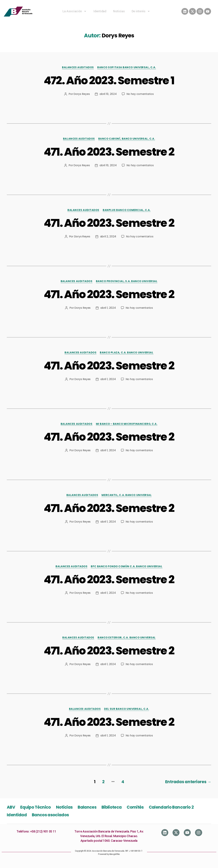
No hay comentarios (140, 94)
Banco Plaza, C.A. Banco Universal (127, 353)
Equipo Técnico (36, 807)
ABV (11, 807)
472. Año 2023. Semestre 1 (109, 80)
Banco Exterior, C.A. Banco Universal (127, 638)
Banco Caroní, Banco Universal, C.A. (127, 139)
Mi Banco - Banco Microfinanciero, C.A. (127, 424)
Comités (135, 807)
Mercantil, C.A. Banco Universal (127, 495)
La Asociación (75, 11)
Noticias (119, 11)
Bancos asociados (50, 815)
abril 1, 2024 (108, 308)
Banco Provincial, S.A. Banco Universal (127, 281)
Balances (87, 807)
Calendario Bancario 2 (171, 807)
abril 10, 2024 (108, 94)
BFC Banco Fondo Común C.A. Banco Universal (127, 567)
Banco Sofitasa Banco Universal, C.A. (127, 67)
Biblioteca (112, 807)
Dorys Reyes (82, 94)
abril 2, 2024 (108, 236)
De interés (141, 11)
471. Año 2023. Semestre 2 (109, 152)
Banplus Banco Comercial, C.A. (127, 210)
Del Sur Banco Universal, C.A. (127, 709)
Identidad (100, 11)
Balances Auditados (78, 67)
